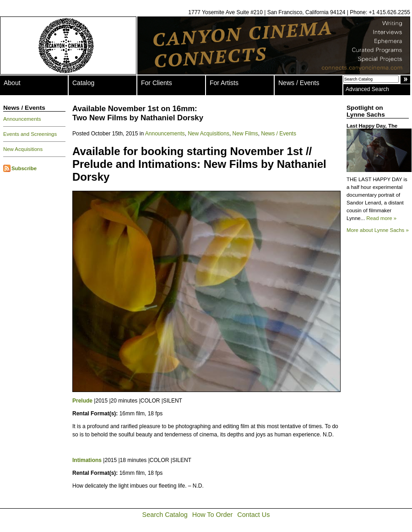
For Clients (157, 83)
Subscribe (24, 168)
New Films (245, 134)
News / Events (299, 83)
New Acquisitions (23, 149)
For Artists (224, 83)
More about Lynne (378, 230)
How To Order (213, 515)
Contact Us (253, 515)
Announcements (22, 119)
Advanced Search (367, 89)
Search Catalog (165, 515)
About (12, 83)
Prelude (82, 401)
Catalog (83, 83)
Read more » (381, 218)
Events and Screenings (30, 134)
